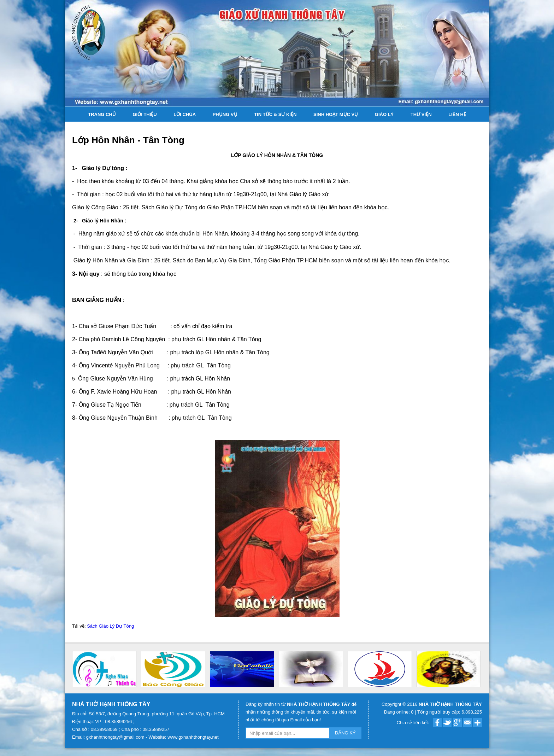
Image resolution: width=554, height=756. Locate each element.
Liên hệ (457, 114)
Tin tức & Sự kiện (275, 114)
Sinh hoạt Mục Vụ (336, 114)
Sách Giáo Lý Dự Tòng (110, 626)
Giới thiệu (145, 114)
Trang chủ (102, 114)
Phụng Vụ (225, 114)
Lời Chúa (185, 114)
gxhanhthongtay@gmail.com (116, 737)
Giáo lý (384, 114)
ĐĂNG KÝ (345, 733)
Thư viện (421, 114)
